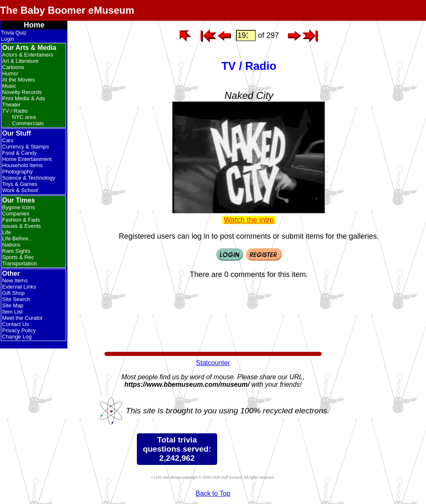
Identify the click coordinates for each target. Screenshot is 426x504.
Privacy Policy (19, 330)
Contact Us (15, 324)
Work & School (20, 190)
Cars (8, 140)
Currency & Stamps (26, 147)
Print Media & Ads (24, 98)
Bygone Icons (19, 207)
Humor (10, 73)
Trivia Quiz (14, 33)
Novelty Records (22, 92)
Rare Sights (16, 251)
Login (7, 39)
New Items (15, 280)
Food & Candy (19, 153)
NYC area (24, 117)
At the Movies (19, 80)
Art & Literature (20, 61)
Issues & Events (21, 226)
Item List (12, 312)
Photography (17, 172)
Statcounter (213, 363)
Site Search (16, 299)
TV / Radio (15, 111)
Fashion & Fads (21, 220)
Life (6, 232)
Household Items (22, 165)
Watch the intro (249, 220)
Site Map (13, 305)
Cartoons (13, 67)
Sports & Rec (18, 257)
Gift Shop (13, 293)
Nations (11, 245)
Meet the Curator (22, 318)
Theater (11, 105)
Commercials (28, 123)
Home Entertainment (27, 159)
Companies (16, 214)
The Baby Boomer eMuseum (67, 10)
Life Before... (17, 238)
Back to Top (213, 493)
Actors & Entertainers (28, 55)
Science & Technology (29, 178)
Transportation (19, 263)
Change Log (17, 337)
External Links (19, 287)
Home (34, 25)
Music (9, 86)
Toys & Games (20, 184)
